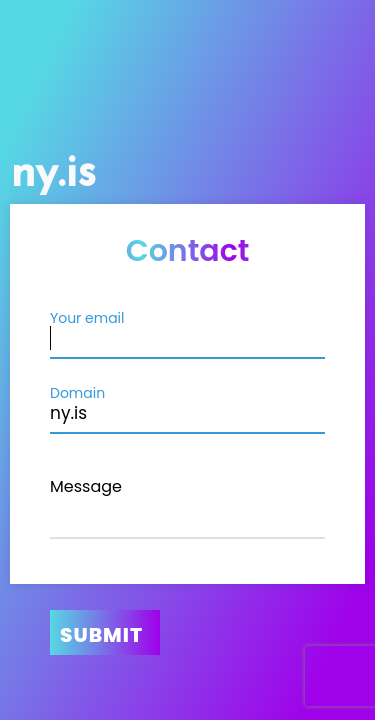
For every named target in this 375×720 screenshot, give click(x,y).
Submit (101, 635)
